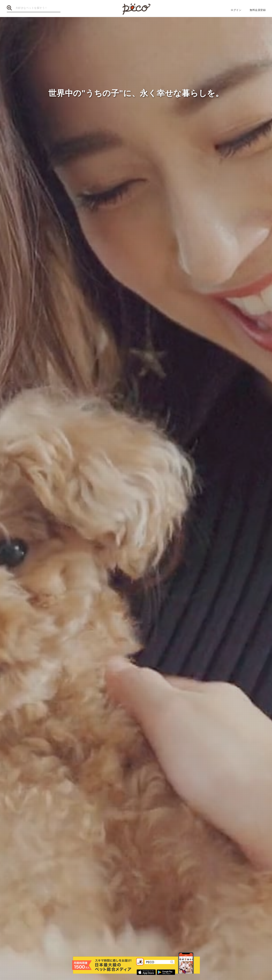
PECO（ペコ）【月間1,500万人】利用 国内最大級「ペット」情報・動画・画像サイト (136, 9)
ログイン (236, 10)
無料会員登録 (258, 10)
